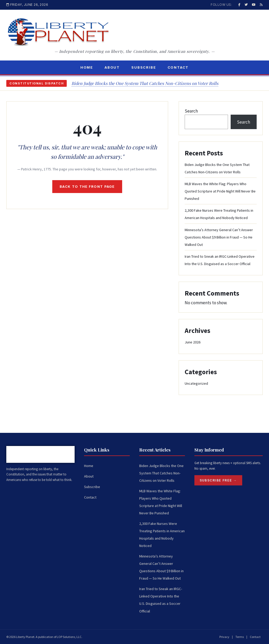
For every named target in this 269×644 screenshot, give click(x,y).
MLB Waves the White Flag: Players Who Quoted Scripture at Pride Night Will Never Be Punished (220, 191)
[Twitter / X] (246, 5)
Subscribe (144, 67)
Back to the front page (87, 186)
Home (87, 67)
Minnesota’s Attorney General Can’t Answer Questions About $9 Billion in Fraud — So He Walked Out (219, 237)
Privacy (224, 637)
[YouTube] (254, 5)
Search (191, 111)
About (112, 67)
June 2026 (193, 342)
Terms (240, 637)
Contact (178, 67)
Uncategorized (196, 383)
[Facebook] (239, 5)
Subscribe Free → (218, 480)
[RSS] (261, 5)
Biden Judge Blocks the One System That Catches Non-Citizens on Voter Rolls (145, 83)
